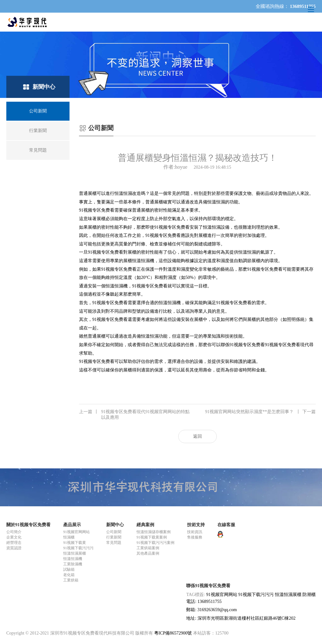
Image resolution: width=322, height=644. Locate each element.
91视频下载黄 (75, 543)
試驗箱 (69, 569)
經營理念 (14, 543)
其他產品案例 (148, 553)
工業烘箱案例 (148, 548)
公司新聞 (114, 532)
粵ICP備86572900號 (173, 633)
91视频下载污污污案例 (155, 543)
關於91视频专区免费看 (28, 525)
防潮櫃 (309, 595)
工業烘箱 (71, 580)
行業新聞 (114, 537)
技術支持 (196, 525)
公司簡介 (14, 532)
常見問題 (114, 543)
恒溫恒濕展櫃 (75, 553)
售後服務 (195, 537)
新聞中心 (115, 525)
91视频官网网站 (76, 532)
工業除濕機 (73, 564)
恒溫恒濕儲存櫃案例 (154, 532)
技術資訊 (195, 532)
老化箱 (69, 575)
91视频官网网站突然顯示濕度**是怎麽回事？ (260, 412)
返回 (197, 436)
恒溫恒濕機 (143, 261)
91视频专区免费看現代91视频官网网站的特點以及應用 (134, 414)
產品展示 (72, 525)
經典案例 (145, 525)
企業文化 (14, 537)
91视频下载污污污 (78, 548)
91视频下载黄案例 (152, 537)
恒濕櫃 (69, 537)
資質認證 (14, 548)
